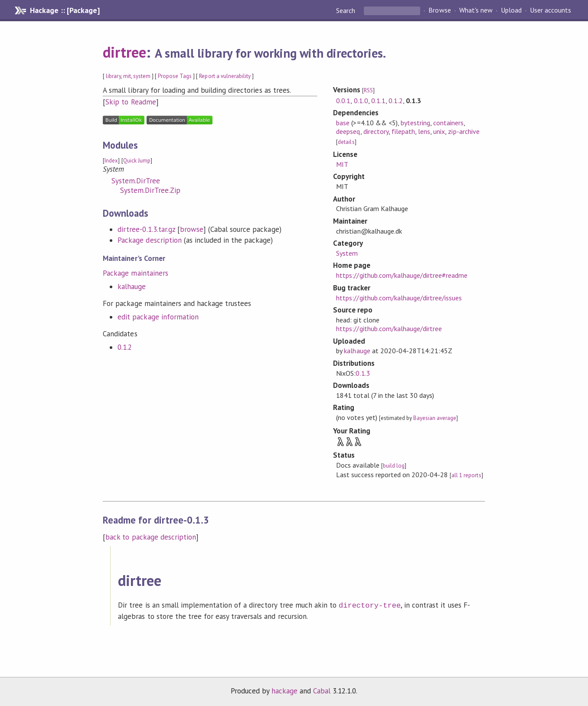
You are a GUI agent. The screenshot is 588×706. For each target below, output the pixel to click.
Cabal (322, 690)
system (142, 76)
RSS (368, 90)
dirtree (124, 52)
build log (394, 466)
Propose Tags (175, 76)
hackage (284, 690)
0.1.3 (363, 373)
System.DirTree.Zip (150, 190)
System (347, 253)
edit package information (158, 317)
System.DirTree (136, 181)
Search (346, 10)
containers (448, 123)
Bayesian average (435, 418)
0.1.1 (378, 101)
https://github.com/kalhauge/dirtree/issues (399, 298)
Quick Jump (137, 161)
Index (111, 161)
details (346, 142)
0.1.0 (361, 101)
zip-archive (464, 131)
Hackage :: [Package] (65, 10)
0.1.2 (125, 347)
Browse (439, 10)
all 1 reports (466, 475)
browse (192, 229)
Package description (149, 240)
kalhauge (132, 286)
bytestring (415, 123)
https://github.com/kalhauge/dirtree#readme (402, 275)
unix (439, 131)
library (113, 76)
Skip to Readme (131, 102)
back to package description (151, 537)
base (343, 123)
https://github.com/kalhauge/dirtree (389, 329)
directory (376, 131)
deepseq (348, 131)
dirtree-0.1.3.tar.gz (146, 229)
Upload (511, 10)
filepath (403, 131)
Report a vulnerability (225, 76)
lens (424, 131)
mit (127, 76)
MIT (342, 164)
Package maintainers (135, 273)
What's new (476, 10)
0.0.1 (343, 101)
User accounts (550, 10)
